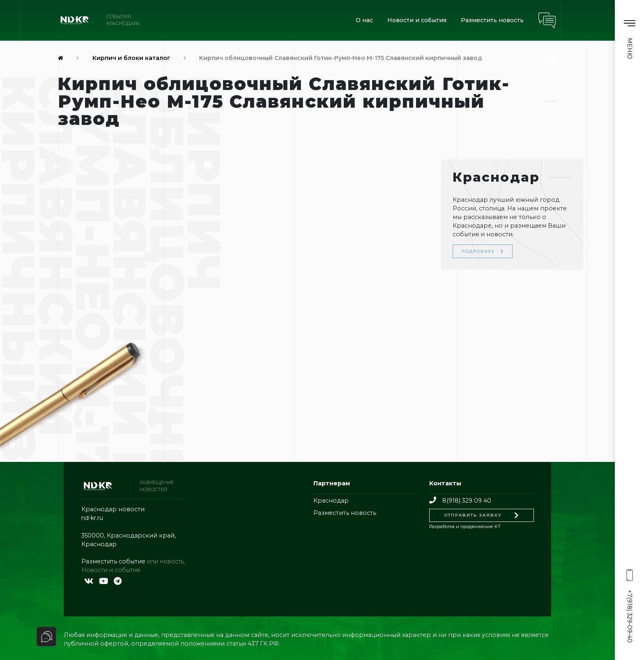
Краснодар (331, 501)
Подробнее (483, 251)
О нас (364, 20)
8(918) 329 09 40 (460, 501)
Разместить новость (492, 20)
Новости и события (417, 20)
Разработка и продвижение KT (465, 526)
